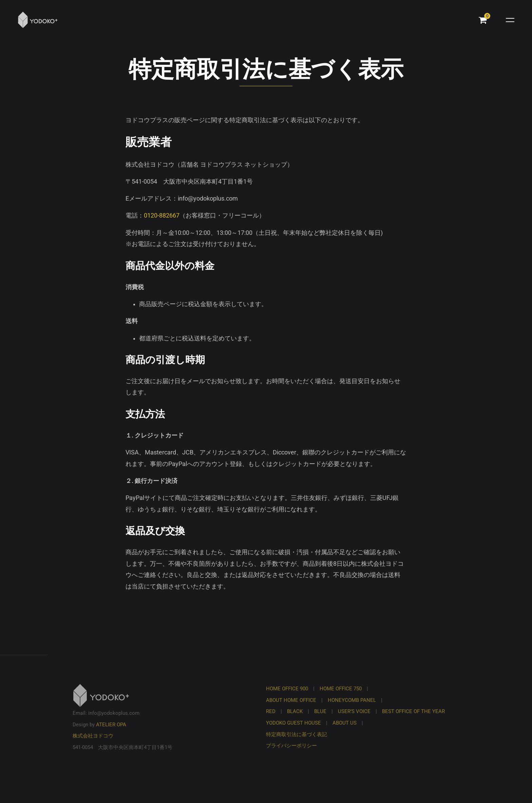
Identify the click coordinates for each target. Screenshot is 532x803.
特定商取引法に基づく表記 (297, 742)
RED (271, 719)
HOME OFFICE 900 (287, 696)
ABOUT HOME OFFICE (291, 708)
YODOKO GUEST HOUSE (293, 730)
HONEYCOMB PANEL (352, 708)
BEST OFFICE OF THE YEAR (413, 719)
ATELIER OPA (111, 732)
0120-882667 (162, 216)
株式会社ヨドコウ (93, 743)
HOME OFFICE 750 (341, 696)
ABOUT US (345, 730)
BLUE (320, 719)
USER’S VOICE (354, 719)
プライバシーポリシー (291, 753)
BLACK (295, 719)
